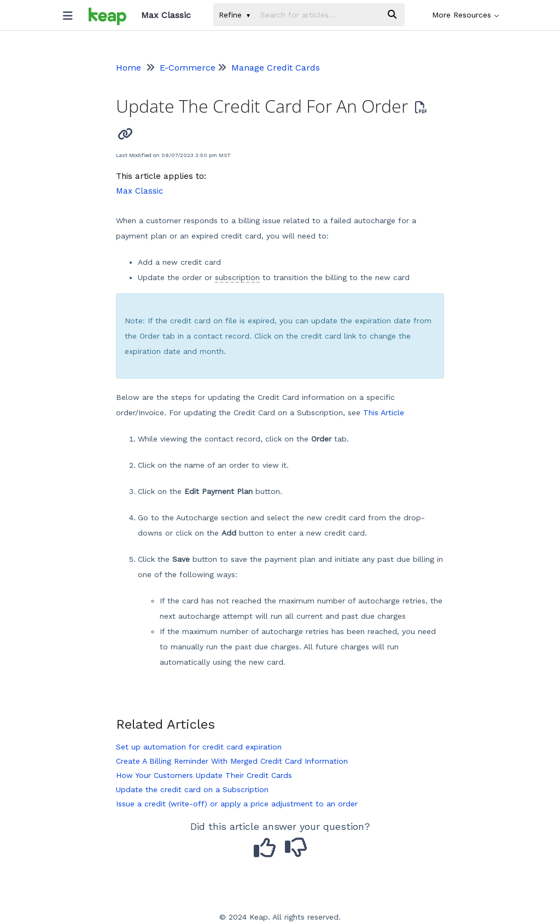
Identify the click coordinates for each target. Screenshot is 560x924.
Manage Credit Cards (276, 68)
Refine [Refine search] (234, 15)
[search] (317, 15)
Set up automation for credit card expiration (199, 747)
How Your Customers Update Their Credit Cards (204, 775)
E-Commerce (188, 68)
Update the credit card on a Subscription (192, 789)
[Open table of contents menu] (72, 13)
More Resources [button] (465, 15)
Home (129, 68)
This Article (384, 412)
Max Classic (139, 191)
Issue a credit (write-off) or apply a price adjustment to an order (237, 804)
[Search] (392, 15)
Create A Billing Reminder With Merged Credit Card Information (232, 761)
